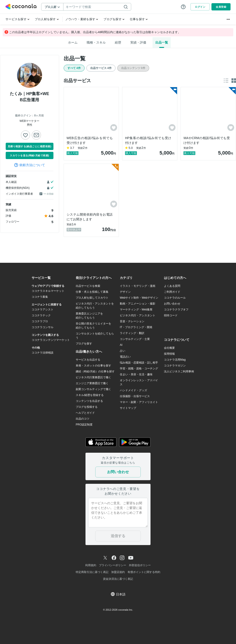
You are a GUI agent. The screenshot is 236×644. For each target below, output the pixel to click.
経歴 (118, 42)
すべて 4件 (74, 68)
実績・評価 (138, 42)
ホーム (73, 42)
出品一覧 (162, 42)
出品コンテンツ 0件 (133, 68)
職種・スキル (96, 42)
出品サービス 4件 (101, 68)
